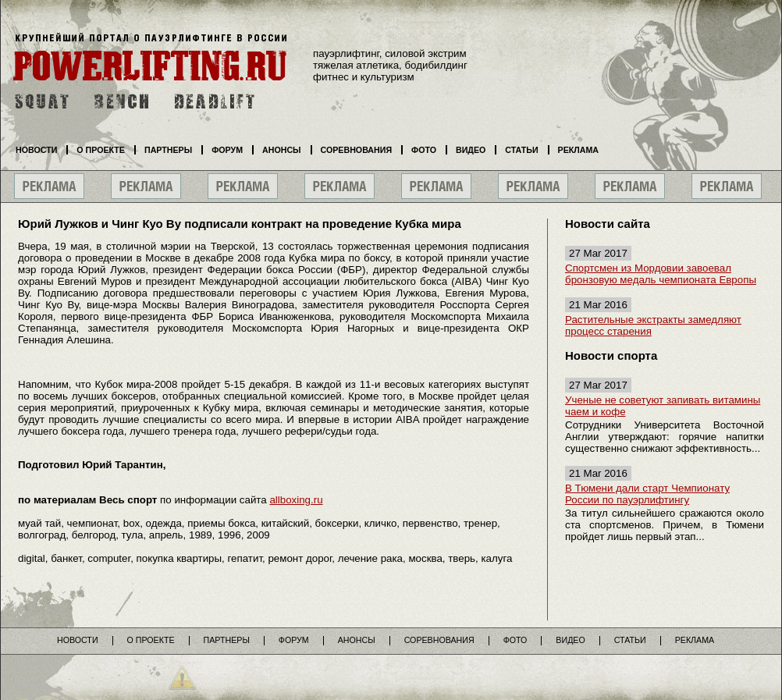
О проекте (101, 150)
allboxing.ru (296, 500)
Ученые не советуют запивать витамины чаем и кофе (663, 406)
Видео (471, 150)
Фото (424, 150)
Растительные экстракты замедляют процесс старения (653, 325)
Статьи (521, 150)
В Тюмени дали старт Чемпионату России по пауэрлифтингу (647, 494)
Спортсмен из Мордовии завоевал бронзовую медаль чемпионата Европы (661, 274)
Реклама (578, 150)
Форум (227, 150)
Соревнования (357, 150)
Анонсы (282, 150)
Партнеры (168, 150)
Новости (36, 150)
